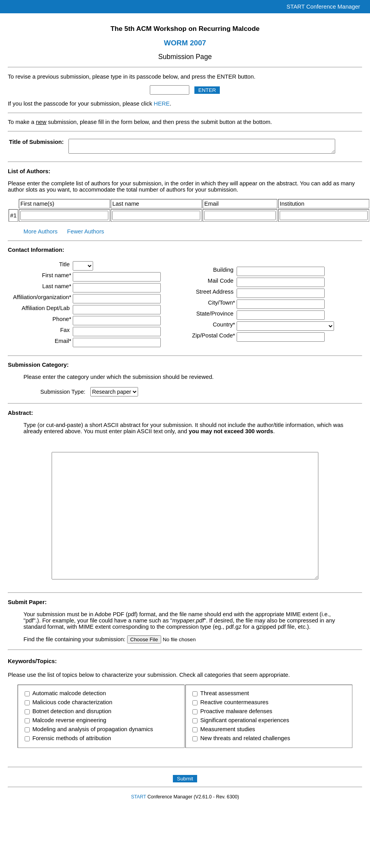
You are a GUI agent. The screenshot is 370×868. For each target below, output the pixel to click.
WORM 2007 (185, 43)
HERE (162, 104)
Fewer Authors (86, 231)
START (139, 797)
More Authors (40, 231)
